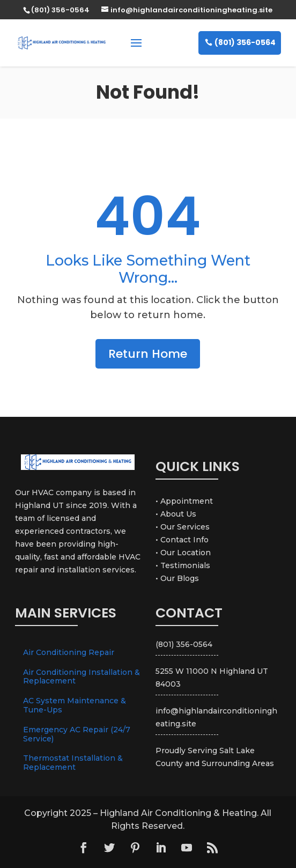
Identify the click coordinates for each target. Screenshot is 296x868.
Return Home (148, 354)
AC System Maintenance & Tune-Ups (75, 705)
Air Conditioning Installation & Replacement (82, 677)
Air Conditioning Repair (69, 652)
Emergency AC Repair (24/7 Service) (77, 734)
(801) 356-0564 (245, 42)
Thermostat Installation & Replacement (73, 763)
